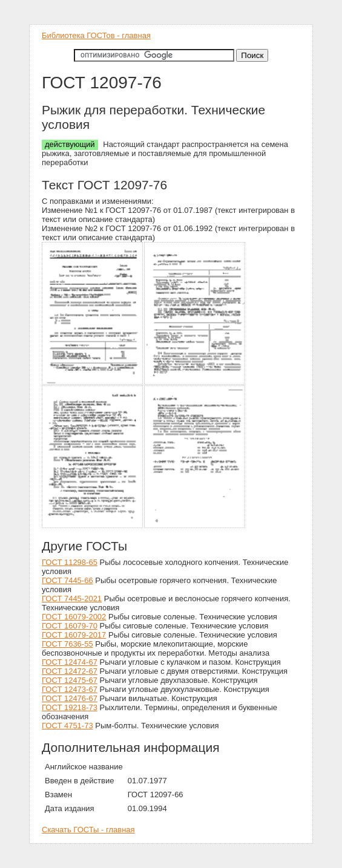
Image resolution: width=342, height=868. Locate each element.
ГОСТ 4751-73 (67, 726)
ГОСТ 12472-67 (70, 671)
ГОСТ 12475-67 (70, 680)
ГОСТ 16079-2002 (74, 617)
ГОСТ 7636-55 (67, 644)
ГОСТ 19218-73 (70, 707)
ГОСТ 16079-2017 (74, 635)
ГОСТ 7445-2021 (72, 599)
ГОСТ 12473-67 (70, 689)
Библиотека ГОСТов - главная (96, 35)
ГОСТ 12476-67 (70, 698)
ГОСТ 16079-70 (70, 626)
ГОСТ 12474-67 (70, 662)
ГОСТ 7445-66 (67, 580)
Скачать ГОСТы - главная (88, 830)
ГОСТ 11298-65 (70, 562)
